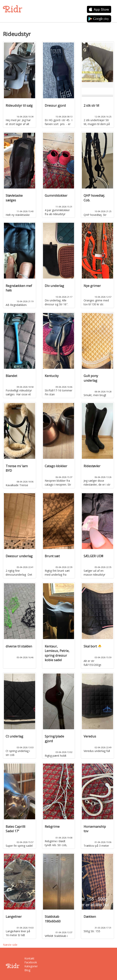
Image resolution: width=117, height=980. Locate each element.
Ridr (13, 9)
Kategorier (31, 966)
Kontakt (29, 958)
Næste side (10, 945)
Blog (27, 970)
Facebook (31, 962)
